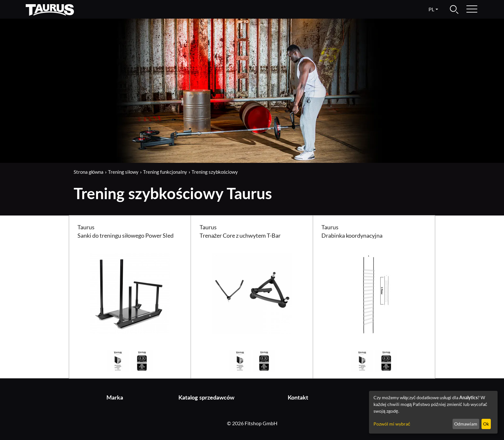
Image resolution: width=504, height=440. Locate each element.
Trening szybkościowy (215, 172)
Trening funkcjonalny (165, 172)
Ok (486, 424)
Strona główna (89, 172)
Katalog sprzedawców (206, 397)
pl (431, 9)
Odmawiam (466, 424)
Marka (115, 397)
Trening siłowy (123, 172)
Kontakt (298, 397)
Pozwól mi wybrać (392, 424)
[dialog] (433, 412)
